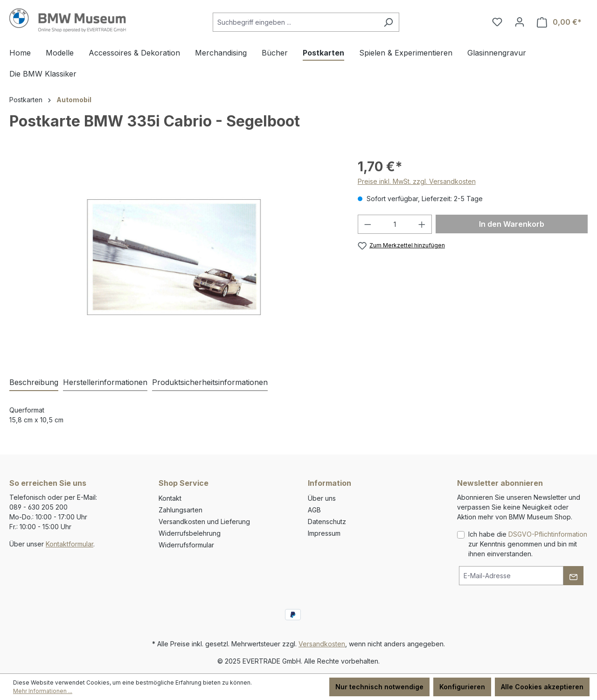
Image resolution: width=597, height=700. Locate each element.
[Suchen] (388, 22)
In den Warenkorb (512, 224)
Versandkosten (322, 644)
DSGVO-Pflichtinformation (548, 534)
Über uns (322, 498)
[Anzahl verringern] (368, 224)
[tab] (34, 383)
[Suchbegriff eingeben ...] (295, 22)
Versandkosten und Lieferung (204, 521)
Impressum (324, 533)
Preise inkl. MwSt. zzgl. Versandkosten (417, 181)
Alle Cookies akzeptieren (542, 687)
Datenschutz (327, 521)
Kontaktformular (69, 544)
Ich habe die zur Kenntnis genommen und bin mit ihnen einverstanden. (528, 544)
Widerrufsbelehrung (190, 533)
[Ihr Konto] (520, 22)
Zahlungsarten (180, 510)
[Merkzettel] (497, 22)
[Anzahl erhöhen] (422, 224)
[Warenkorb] (559, 22)
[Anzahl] (395, 224)
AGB (314, 510)
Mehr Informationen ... (43, 691)
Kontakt (170, 498)
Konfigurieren (462, 687)
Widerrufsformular (186, 545)
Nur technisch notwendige (379, 687)
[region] (174, 257)
